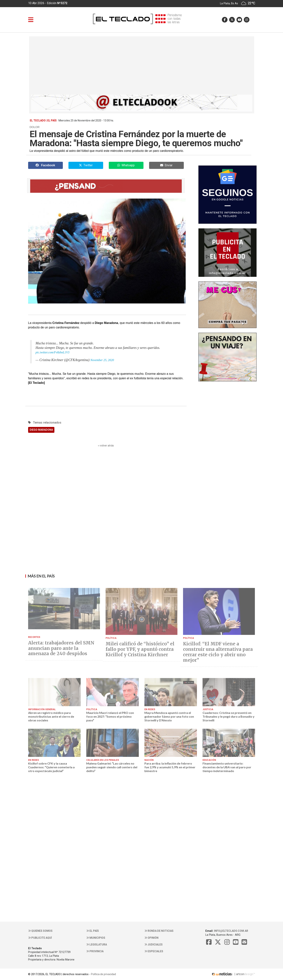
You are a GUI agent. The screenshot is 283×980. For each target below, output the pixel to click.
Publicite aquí (40, 938)
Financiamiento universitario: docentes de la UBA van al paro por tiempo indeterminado (227, 767)
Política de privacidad (103, 974)
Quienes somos (40, 931)
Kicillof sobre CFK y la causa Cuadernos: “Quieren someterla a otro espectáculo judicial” (51, 767)
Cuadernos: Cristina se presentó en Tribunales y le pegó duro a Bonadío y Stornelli (229, 717)
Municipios (96, 938)
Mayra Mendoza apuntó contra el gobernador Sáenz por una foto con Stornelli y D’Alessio (169, 717)
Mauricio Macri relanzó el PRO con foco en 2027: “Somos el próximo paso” (110, 717)
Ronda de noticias (159, 931)
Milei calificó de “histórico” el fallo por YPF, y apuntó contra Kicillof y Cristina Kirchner (140, 649)
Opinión (151, 938)
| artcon (228, 974)
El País (93, 931)
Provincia (95, 951)
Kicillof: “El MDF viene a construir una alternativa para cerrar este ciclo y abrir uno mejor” (218, 652)
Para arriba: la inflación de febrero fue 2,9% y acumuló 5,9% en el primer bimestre (170, 767)
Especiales (154, 951)
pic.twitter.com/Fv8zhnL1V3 (53, 352)
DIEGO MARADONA (41, 430)
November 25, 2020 (102, 360)
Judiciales (154, 945)
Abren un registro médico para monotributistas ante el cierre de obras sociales (51, 717)
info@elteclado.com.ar (231, 931)
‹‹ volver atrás (106, 446)
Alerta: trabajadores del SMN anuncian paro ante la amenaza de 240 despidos (61, 648)
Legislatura (97, 945)
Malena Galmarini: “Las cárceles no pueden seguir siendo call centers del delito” (112, 767)
